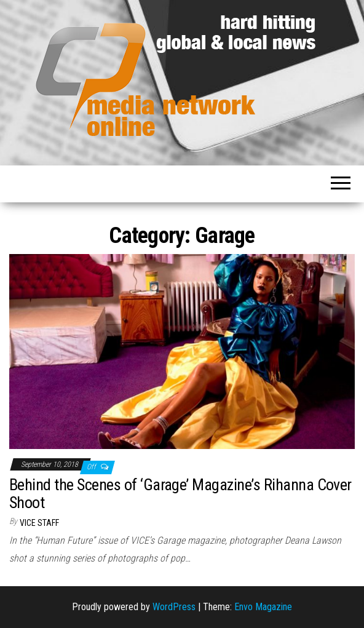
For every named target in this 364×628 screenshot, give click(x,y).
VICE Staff (39, 523)
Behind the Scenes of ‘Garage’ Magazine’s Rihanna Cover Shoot (180, 494)
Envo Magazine (263, 607)
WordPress (174, 607)
